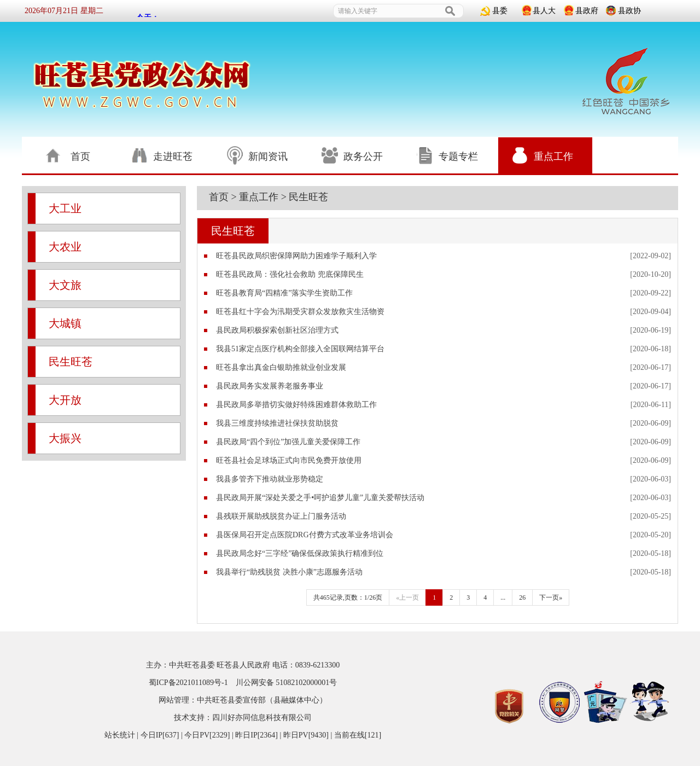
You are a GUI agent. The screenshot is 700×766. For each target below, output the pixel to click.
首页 (219, 197)
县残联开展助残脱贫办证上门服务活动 (281, 516)
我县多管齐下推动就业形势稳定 (270, 479)
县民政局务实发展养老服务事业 (270, 386)
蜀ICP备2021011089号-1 (188, 683)
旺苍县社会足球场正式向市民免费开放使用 (289, 460)
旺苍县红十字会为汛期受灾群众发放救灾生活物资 (300, 312)
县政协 (629, 11)
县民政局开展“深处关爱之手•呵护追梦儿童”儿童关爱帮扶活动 (320, 498)
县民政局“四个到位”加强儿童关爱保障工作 (288, 442)
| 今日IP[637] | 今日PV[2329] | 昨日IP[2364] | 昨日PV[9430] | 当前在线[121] (258, 735)
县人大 (544, 11)
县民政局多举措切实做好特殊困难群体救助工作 (296, 405)
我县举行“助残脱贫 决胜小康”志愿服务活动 (289, 572)
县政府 (587, 11)
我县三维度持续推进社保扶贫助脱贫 (277, 423)
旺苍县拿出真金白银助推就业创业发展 (281, 367)
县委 (500, 11)
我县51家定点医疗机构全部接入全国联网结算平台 (300, 349)
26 (522, 597)
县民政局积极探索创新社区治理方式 (277, 330)
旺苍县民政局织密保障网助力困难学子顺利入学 (296, 256)
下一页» (551, 597)
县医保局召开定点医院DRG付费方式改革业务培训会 (305, 535)
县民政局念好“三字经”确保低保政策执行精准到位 (300, 553)
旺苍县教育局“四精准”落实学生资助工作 (284, 293)
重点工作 (259, 197)
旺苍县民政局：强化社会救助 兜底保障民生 (290, 274)
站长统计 (120, 735)
